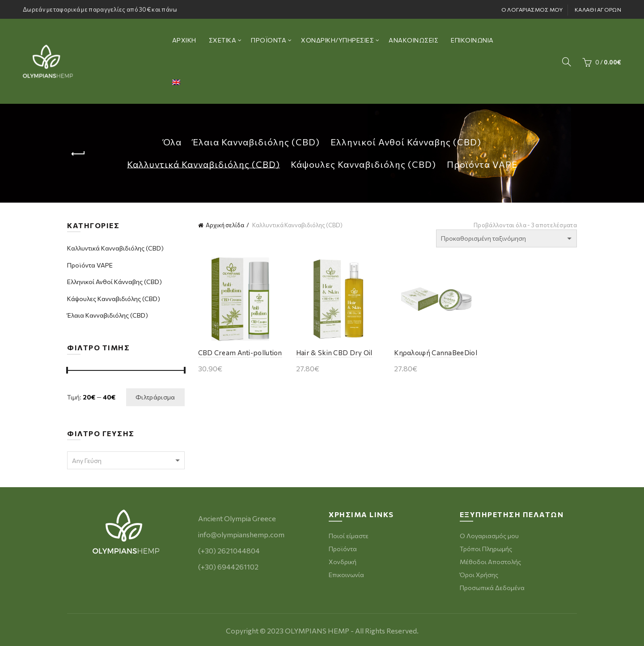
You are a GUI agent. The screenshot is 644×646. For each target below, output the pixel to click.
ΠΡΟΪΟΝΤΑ (269, 40)
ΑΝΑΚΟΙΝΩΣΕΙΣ (413, 40)
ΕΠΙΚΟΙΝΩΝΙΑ (472, 40)
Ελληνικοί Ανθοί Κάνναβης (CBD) (406, 142)
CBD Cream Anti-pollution (240, 353)
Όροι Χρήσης (479, 575)
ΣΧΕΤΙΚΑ (223, 40)
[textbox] (126, 461)
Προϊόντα (343, 549)
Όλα (172, 142)
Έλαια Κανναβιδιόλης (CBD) (256, 142)
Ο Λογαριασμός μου (489, 536)
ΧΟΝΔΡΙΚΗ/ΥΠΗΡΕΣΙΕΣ (337, 40)
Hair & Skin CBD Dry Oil (334, 353)
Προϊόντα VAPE (482, 164)
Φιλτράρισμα (155, 397)
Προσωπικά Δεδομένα (492, 588)
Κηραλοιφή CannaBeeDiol (436, 353)
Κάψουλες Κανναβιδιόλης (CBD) (363, 164)
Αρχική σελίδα (225, 225)
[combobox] (126, 460)
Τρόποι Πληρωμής (486, 549)
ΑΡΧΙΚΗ (184, 40)
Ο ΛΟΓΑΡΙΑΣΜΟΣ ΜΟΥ (532, 9)
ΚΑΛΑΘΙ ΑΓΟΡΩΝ (598, 9)
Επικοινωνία (346, 575)
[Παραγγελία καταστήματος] (506, 238)
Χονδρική (343, 562)
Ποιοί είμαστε (349, 536)
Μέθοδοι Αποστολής (490, 562)
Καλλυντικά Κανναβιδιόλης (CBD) (203, 164)
